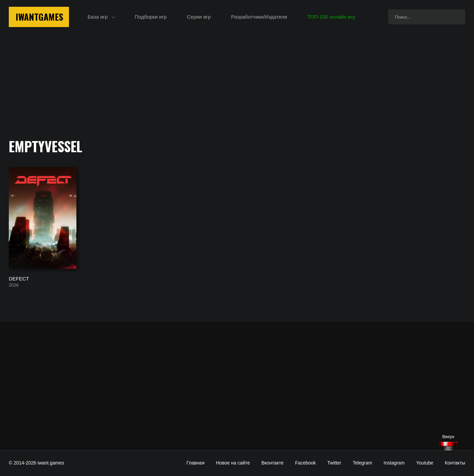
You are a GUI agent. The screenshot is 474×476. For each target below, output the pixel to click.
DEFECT (19, 278)
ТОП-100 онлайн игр (331, 17)
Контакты (455, 463)
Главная (195, 463)
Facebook (305, 463)
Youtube (425, 463)
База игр (98, 17)
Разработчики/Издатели (259, 17)
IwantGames (39, 17)
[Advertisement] (237, 386)
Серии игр (199, 17)
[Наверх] (448, 446)
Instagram (394, 463)
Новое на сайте (233, 463)
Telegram (362, 463)
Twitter (334, 463)
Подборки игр (151, 17)
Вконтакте (272, 463)
